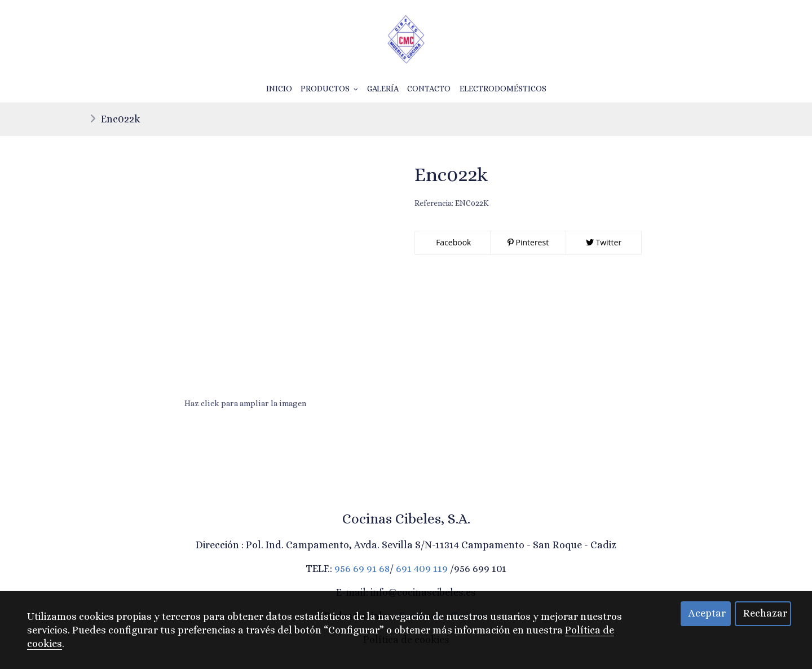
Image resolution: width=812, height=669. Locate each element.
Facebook (453, 242)
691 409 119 (422, 569)
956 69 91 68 (362, 569)
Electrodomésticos (503, 89)
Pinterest (528, 242)
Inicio (279, 89)
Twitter (604, 242)
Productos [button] (329, 89)
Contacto (429, 89)
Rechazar (765, 613)
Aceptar (707, 613)
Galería (383, 89)
